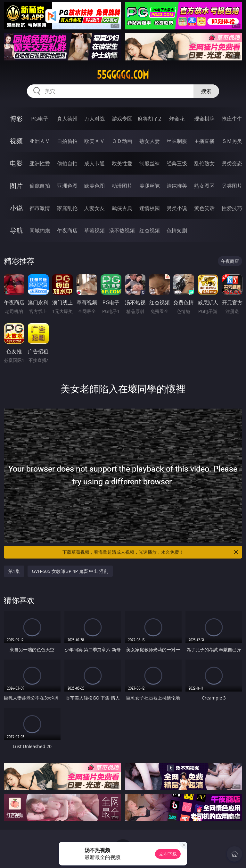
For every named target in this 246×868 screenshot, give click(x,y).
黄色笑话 (204, 208)
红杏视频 (150, 231)
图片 (16, 186)
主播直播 (204, 141)
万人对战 (94, 119)
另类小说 (177, 208)
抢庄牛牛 (232, 119)
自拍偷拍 (67, 141)
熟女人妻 (150, 141)
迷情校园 (150, 208)
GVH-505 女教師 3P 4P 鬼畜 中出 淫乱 (70, 571)
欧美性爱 (122, 163)
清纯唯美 (177, 186)
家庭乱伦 (67, 208)
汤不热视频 (122, 231)
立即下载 (168, 854)
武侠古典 (122, 208)
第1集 (14, 571)
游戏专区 (122, 119)
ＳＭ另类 (232, 141)
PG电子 (40, 119)
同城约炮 (40, 231)
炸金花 (177, 119)
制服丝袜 (150, 163)
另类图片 (232, 186)
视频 (16, 141)
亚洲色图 (67, 186)
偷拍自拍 (67, 163)
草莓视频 (94, 231)
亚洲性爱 (40, 163)
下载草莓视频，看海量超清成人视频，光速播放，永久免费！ (151, 552)
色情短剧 (177, 231)
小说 (16, 208)
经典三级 (177, 163)
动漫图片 (122, 186)
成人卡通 (94, 163)
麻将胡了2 (149, 119)
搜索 (206, 91)
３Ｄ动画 (122, 141)
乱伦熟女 (204, 163)
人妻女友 (94, 208)
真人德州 (67, 119)
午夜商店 (67, 231)
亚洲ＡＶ (40, 141)
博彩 (16, 118)
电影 (16, 163)
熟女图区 (204, 186)
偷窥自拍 (40, 186)
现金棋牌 (204, 119)
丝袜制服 (177, 141)
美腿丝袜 (150, 186)
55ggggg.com (123, 75)
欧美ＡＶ (94, 141)
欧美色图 (94, 186)
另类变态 (232, 163)
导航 (16, 230)
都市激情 (40, 208)
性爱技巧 (232, 208)
